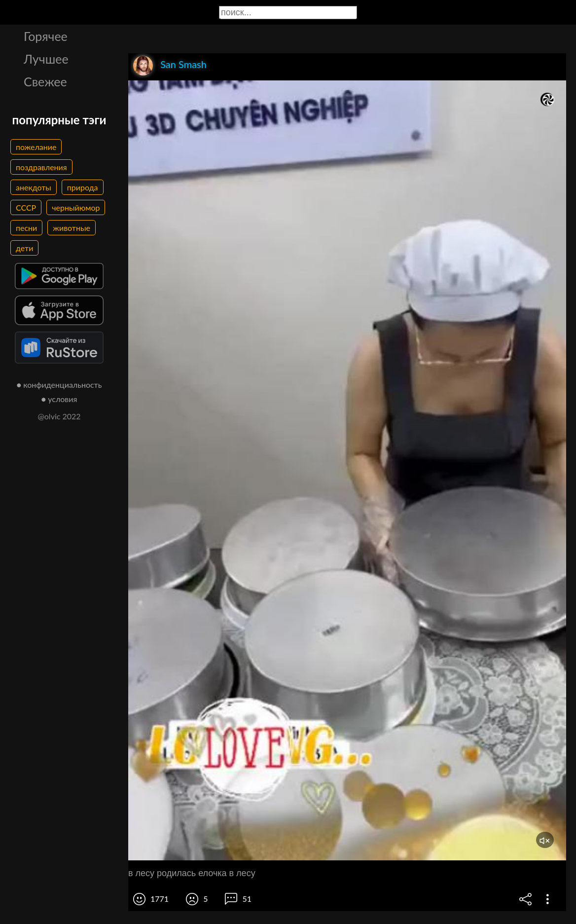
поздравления (41, 167)
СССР (26, 207)
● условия (59, 399)
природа (83, 187)
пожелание (36, 147)
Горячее (46, 36)
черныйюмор (76, 207)
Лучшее (46, 59)
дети (24, 248)
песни (26, 228)
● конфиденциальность (59, 385)
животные (72, 228)
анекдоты (34, 187)
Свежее (45, 81)
